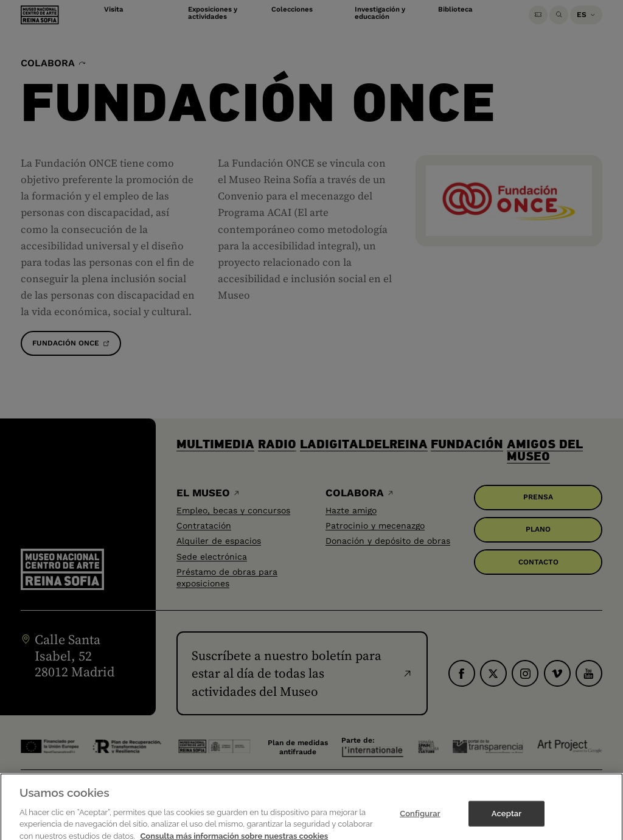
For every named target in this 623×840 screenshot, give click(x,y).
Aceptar (506, 823)
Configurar (420, 823)
